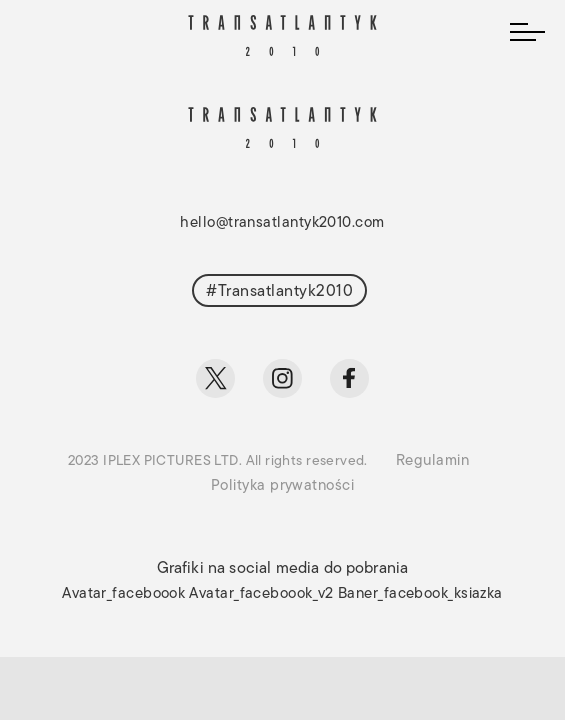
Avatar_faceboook (123, 594)
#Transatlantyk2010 (279, 292)
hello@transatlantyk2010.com (282, 223)
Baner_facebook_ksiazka (420, 594)
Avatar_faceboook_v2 (261, 594)
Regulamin (432, 461)
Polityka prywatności (282, 486)
